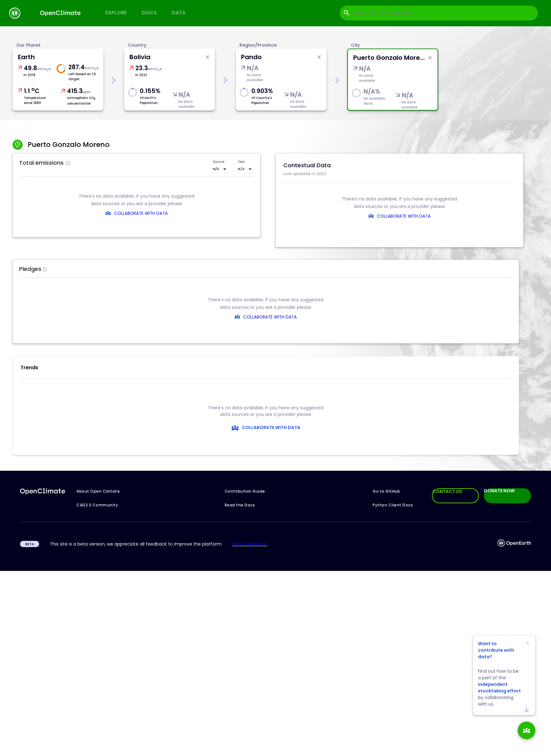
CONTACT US (447, 491)
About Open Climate (98, 491)
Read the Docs (240, 505)
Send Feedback (250, 544)
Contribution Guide (245, 491)
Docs (149, 13)
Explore (116, 13)
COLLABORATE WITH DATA (141, 213)
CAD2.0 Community (97, 505)
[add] (527, 730)
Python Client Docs (393, 505)
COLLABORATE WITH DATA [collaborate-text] (262, 317)
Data (179, 13)
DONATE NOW (499, 491)
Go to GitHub (386, 491)
